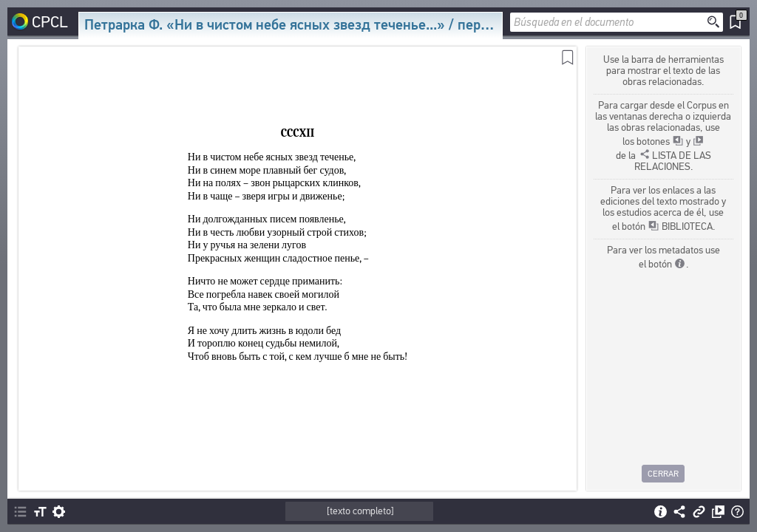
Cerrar (664, 474)
